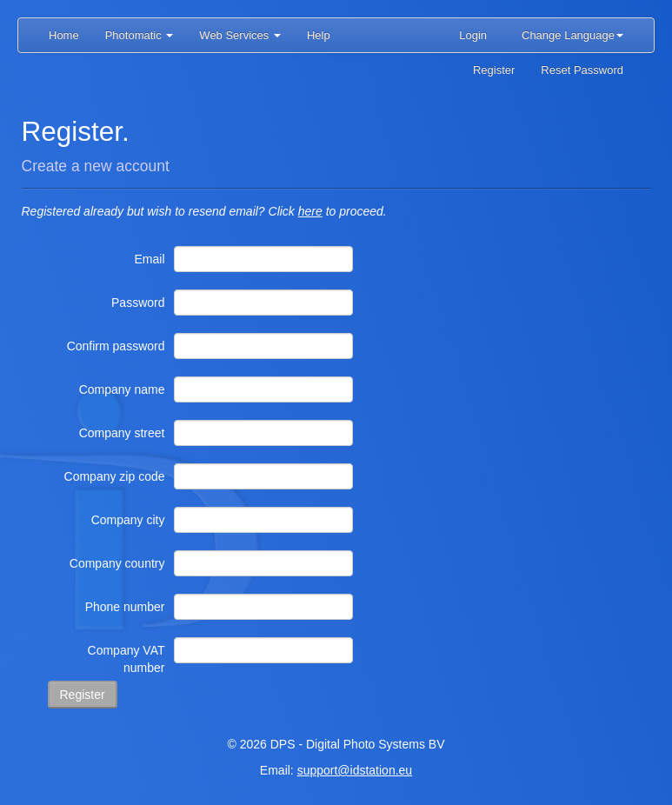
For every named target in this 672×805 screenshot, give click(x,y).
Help (319, 35)
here (310, 211)
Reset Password (582, 70)
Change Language (572, 35)
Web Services (240, 35)
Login (473, 35)
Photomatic (140, 35)
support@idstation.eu (355, 770)
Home (64, 35)
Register (494, 70)
